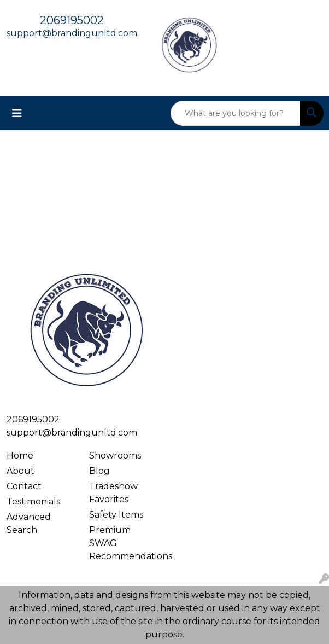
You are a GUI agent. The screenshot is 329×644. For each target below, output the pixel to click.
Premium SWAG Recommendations (124, 543)
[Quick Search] (236, 113)
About (20, 471)
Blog (99, 471)
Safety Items (116, 515)
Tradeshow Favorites (113, 493)
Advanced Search (29, 523)
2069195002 (72, 20)
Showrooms (115, 456)
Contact (24, 486)
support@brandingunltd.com (72, 33)
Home (20, 456)
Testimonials (33, 501)
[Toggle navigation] (17, 113)
